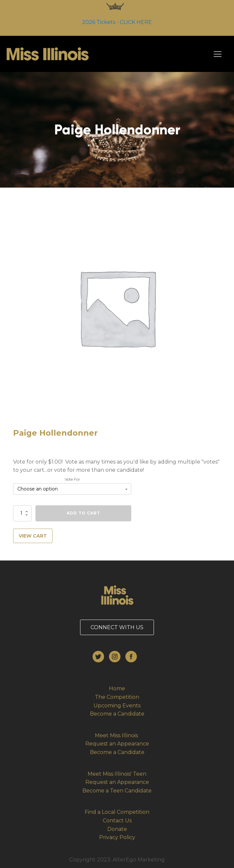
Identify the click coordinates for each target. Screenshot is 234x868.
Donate (117, 829)
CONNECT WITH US (117, 627)
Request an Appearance (117, 744)
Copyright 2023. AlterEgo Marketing (117, 860)
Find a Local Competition (117, 812)
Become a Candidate (117, 714)
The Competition (117, 697)
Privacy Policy (117, 837)
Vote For (72, 479)
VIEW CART (33, 536)
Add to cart (83, 513)
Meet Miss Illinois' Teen (117, 774)
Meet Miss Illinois (117, 735)
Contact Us (117, 821)
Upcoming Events (117, 706)
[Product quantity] (22, 513)
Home (117, 688)
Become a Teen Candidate (117, 791)
